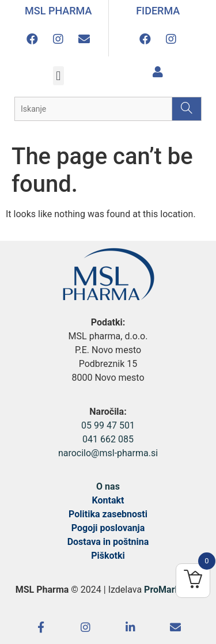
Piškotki (108, 556)
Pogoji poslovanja (108, 528)
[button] (58, 76)
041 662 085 (108, 439)
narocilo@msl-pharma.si (108, 453)
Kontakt (108, 500)
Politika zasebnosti (108, 514)
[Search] (186, 109)
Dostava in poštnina (108, 542)
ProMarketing (172, 590)
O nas (108, 486)
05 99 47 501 (108, 425)
